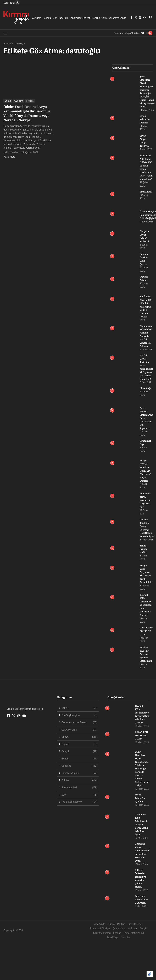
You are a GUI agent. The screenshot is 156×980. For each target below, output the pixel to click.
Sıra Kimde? (146, 195)
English (117, 940)
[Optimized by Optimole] (150, 974)
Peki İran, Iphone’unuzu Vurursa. (141, 906)
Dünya (8, 101)
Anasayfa (8, 43)
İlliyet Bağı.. (146, 392)
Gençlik (96, 18)
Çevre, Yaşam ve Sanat (114, 18)
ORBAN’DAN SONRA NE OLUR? (146, 634)
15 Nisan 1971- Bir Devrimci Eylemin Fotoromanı (146, 658)
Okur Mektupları (102, 940)
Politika (47, 18)
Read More (9, 157)
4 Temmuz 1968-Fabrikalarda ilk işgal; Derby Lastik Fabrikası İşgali (142, 831)
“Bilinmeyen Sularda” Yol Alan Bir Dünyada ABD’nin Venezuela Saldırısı (146, 340)
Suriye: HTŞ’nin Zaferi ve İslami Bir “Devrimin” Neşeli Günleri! (146, 474)
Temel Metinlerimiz (134, 940)
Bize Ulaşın (113, 944)
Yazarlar (126, 944)
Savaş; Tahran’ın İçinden (145, 119)
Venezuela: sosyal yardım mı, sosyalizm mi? (146, 504)
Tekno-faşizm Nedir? (144, 552)
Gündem (37, 18)
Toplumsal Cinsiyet (80, 18)
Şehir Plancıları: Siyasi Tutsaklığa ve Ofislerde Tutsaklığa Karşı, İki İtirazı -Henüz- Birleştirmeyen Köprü (142, 775)
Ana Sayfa (100, 931)
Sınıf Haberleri (60, 18)
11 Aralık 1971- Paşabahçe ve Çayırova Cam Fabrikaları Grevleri (146, 608)
